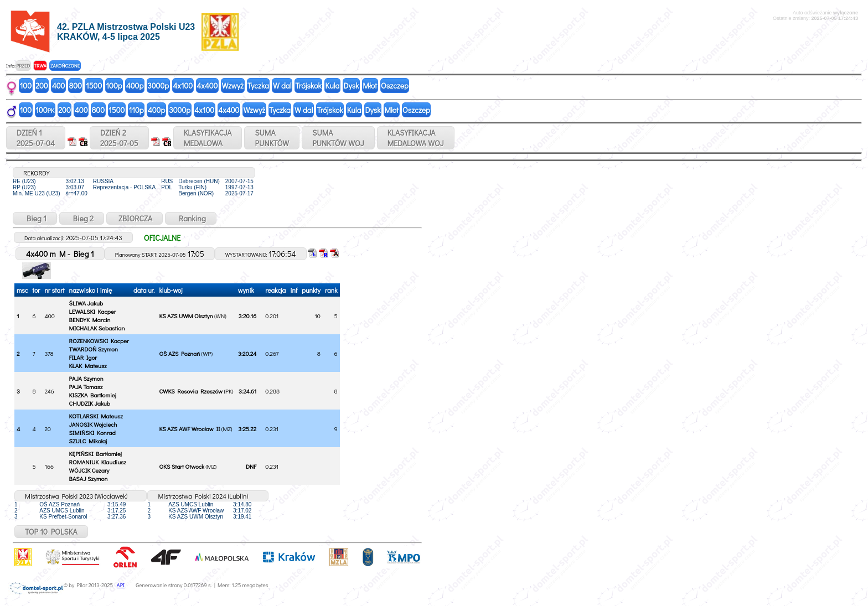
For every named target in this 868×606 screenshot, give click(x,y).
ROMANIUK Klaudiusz (98, 462)
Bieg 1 (35, 218)
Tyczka (258, 86)
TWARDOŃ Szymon (94, 349)
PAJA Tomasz (86, 387)
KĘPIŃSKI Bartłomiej (95, 454)
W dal (282, 86)
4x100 (183, 86)
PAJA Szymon (86, 378)
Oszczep (395, 86)
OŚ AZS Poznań (179, 353)
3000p (158, 86)
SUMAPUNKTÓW (272, 138)
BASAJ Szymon (89, 478)
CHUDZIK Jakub (90, 403)
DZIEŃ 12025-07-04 (36, 138)
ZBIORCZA (135, 218)
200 (42, 86)
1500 (94, 86)
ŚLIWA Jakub (86, 303)
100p (114, 86)
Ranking (191, 218)
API (121, 585)
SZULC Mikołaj (88, 441)
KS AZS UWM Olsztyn (186, 316)
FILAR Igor (83, 357)
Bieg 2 (82, 218)
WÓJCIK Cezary (89, 470)
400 (59, 86)
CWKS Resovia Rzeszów (191, 391)
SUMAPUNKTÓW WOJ (338, 138)
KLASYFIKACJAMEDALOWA (208, 138)
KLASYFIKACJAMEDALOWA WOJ (416, 138)
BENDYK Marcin (90, 320)
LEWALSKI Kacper (93, 311)
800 (75, 86)
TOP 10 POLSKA (51, 532)
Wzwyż (232, 86)
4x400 (207, 86)
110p (136, 110)
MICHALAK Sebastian (97, 328)
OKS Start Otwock (181, 466)
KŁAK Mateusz (88, 366)
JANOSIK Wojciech (93, 424)
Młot (370, 86)
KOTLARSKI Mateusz (96, 416)
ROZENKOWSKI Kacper (99, 341)
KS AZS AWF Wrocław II (189, 429)
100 (26, 86)
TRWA (40, 66)
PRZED (23, 66)
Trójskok (308, 86)
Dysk (351, 86)
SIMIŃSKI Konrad (92, 433)
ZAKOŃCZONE (65, 66)
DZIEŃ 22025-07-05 (119, 138)
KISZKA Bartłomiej (93, 395)
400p (135, 86)
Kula (333, 86)
